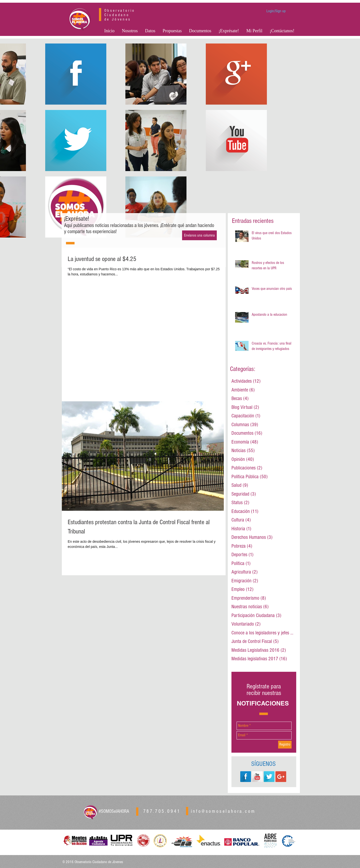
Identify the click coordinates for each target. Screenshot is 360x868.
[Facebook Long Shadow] (246, 777)
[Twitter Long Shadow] (269, 777)
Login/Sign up (276, 11)
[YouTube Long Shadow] (257, 777)
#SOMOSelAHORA (114, 811)
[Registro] (285, 745)
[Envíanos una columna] (199, 235)
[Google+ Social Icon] (281, 777)
